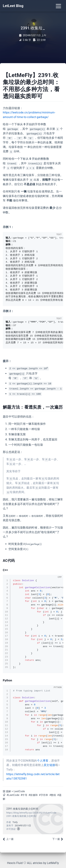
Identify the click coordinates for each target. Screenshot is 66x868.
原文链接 (49, 765)
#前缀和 (33, 795)
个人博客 (43, 761)
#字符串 (43, 795)
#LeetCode (13, 795)
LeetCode (19, 791)
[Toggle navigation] (58, 6)
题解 (9, 791)
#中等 (24, 795)
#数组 (53, 795)
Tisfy (15, 822)
